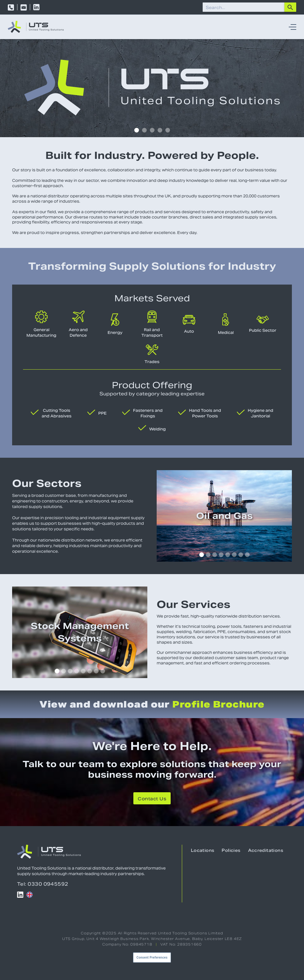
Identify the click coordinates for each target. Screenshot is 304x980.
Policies (231, 850)
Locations (203, 850)
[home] (36, 27)
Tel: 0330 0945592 (43, 884)
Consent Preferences (152, 958)
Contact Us (152, 799)
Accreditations (266, 850)
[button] (291, 27)
